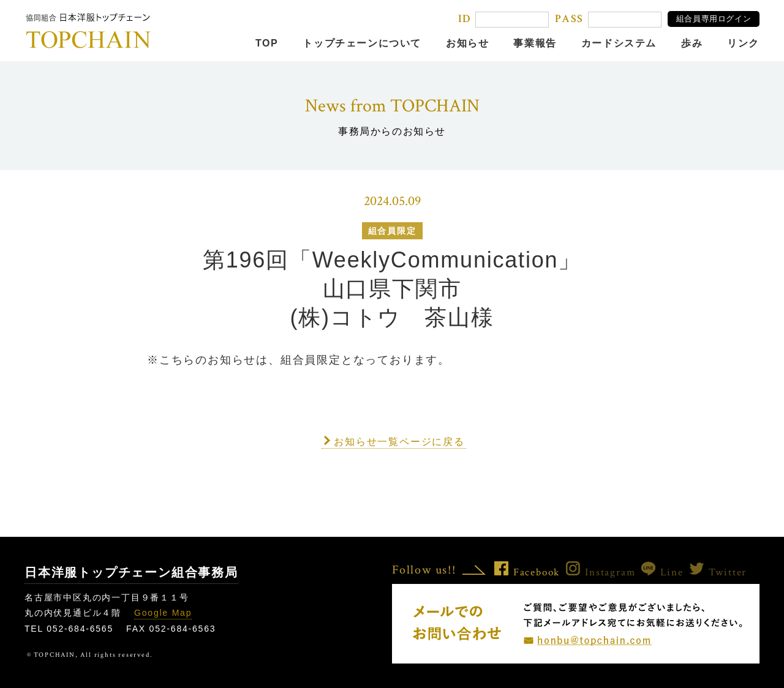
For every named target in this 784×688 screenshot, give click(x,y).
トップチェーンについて (362, 43)
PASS (569, 19)
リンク (743, 43)
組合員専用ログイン (714, 19)
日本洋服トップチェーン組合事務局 (131, 572)
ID (465, 19)
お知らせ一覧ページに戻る (399, 442)
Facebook (527, 572)
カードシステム (619, 43)
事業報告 (535, 43)
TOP (267, 43)
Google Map (163, 613)
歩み (692, 43)
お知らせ (467, 43)
